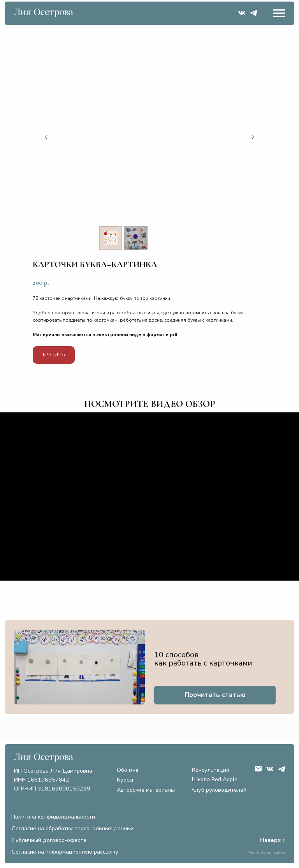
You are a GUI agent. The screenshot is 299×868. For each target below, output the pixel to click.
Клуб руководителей (219, 790)
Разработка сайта (267, 853)
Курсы (125, 780)
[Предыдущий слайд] (46, 137)
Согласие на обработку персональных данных (73, 828)
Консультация (211, 770)
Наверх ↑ (273, 840)
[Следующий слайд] (253, 137)
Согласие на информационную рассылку (65, 852)
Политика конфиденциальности (53, 817)
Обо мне (128, 770)
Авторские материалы (146, 790)
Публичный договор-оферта (49, 840)
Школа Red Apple (215, 779)
